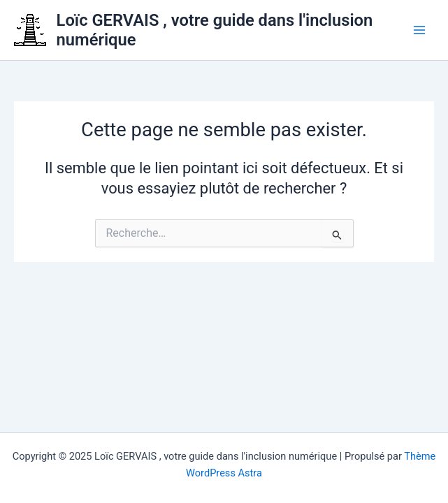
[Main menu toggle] (419, 30)
